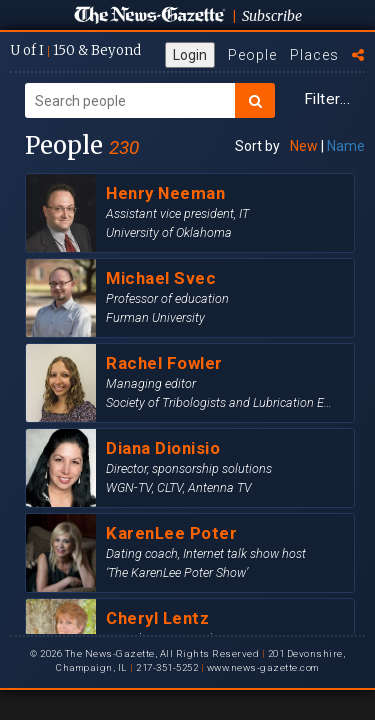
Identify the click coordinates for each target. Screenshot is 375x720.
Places (314, 55)
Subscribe (272, 16)
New (304, 146)
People (252, 55)
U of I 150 (75, 50)
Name (346, 146)
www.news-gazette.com (263, 667)
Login (190, 55)
